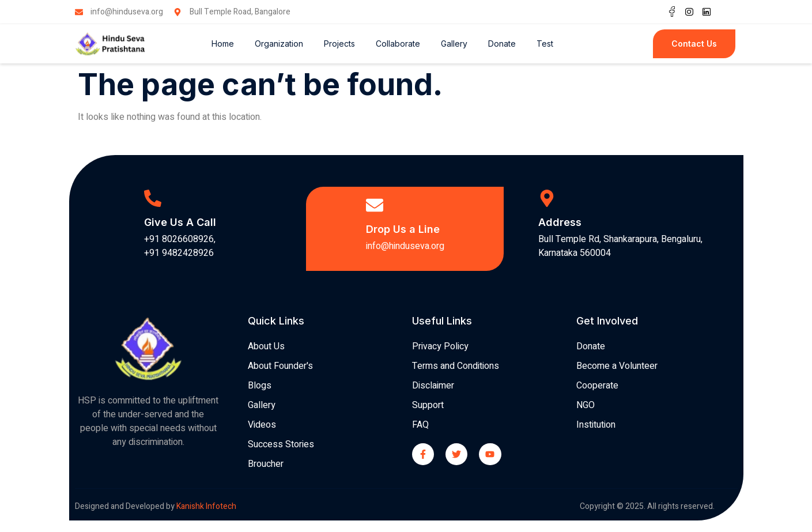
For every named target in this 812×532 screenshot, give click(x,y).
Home (223, 44)
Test (545, 44)
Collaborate (398, 44)
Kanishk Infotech (207, 506)
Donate (502, 44)
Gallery (454, 44)
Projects (339, 44)
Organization (279, 44)
